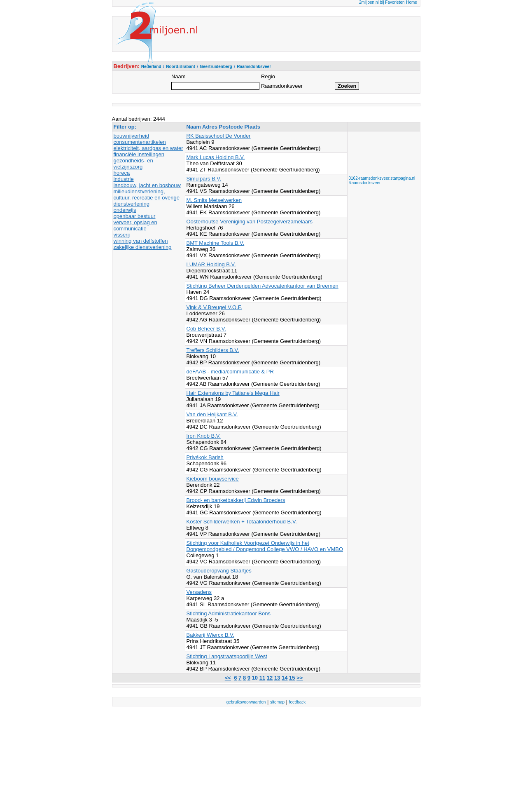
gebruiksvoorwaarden (246, 702)
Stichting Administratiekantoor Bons (229, 613)
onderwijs (125, 210)
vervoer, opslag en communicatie (135, 225)
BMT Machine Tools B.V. (216, 243)
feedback (297, 702)
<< (228, 678)
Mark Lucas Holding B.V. (216, 157)
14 (285, 678)
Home (412, 2)
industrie (124, 179)
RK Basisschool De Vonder (219, 136)
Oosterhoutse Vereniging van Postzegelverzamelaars (250, 222)
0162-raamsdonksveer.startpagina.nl (382, 178)
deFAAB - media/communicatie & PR (230, 372)
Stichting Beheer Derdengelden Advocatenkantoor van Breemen (262, 286)
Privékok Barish (205, 457)
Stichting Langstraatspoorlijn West (227, 656)
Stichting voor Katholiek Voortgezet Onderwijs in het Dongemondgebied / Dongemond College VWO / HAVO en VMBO (265, 546)
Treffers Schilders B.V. (213, 350)
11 (262, 678)
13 (277, 678)
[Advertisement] (382, 151)
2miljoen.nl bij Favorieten (382, 2)
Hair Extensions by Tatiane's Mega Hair (233, 393)
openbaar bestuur (135, 216)
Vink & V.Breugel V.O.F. (214, 307)
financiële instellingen (139, 154)
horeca (122, 173)
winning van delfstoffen (141, 241)
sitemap (277, 702)
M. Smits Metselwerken (214, 200)
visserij (122, 235)
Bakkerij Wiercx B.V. (211, 635)
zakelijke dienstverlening (143, 247)
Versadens (199, 592)
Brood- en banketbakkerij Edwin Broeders (236, 500)
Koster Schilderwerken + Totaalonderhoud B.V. (242, 522)
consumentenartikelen (140, 142)
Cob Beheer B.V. (206, 329)
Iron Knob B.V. (204, 436)
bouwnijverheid (132, 136)
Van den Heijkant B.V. (212, 414)
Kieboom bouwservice (213, 479)
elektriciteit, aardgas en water (148, 148)
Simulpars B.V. (204, 179)
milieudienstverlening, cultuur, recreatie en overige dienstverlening (147, 198)
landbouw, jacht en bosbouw (147, 185)
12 (270, 678)
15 (292, 678)
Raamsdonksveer (365, 183)
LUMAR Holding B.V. (211, 264)
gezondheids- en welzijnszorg (133, 164)
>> (300, 678)
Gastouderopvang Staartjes (219, 571)
